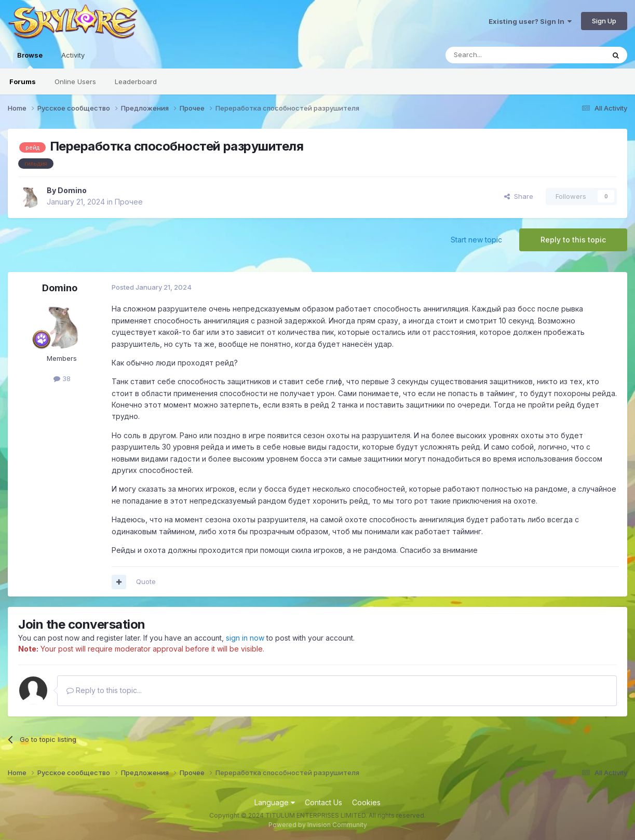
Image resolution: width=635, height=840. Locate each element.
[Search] (498, 55)
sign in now (245, 638)
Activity (73, 55)
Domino (72, 190)
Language (275, 802)
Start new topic (476, 240)
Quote (146, 581)
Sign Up (604, 21)
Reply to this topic (573, 240)
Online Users (75, 82)
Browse (30, 60)
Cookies (366, 802)
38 (62, 378)
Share (519, 196)
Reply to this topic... (104, 690)
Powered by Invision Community (318, 825)
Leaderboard (136, 82)
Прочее (129, 202)
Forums (23, 82)
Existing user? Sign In (530, 21)
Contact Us (323, 802)
